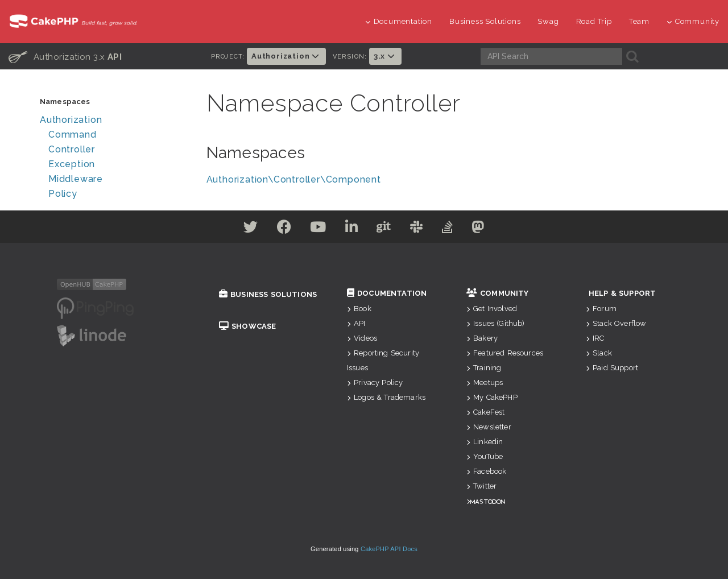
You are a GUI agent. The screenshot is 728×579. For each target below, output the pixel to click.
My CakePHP (492, 397)
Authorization (71, 120)
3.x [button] (385, 56)
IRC (595, 338)
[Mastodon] (494, 229)
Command (73, 135)
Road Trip (594, 21)
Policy (63, 194)
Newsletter (489, 427)
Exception (72, 164)
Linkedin (485, 442)
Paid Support (612, 368)
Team (639, 21)
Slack (599, 353)
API (356, 323)
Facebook (486, 471)
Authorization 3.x (65, 56)
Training (484, 368)
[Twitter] (235, 229)
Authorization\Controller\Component (294, 179)
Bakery (482, 338)
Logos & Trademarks (386, 397)
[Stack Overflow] (459, 229)
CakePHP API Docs (389, 549)
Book (359, 309)
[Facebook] (273, 229)
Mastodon (488, 501)
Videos (362, 338)
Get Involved (492, 309)
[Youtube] (311, 229)
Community (693, 21)
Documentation (399, 21)
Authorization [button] (286, 56)
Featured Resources (505, 353)
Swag (548, 21)
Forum (601, 309)
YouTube (485, 456)
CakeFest (485, 412)
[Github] (386, 229)
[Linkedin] (349, 229)
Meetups (485, 382)
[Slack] (423, 229)
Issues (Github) (496, 323)
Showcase (247, 326)
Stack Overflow (616, 323)
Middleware (76, 179)
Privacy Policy (375, 382)
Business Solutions (485, 21)
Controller (72, 149)
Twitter (481, 486)
